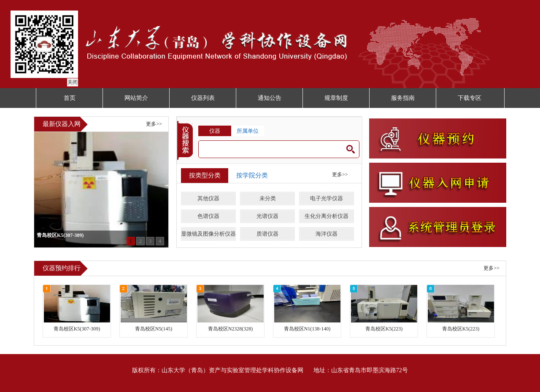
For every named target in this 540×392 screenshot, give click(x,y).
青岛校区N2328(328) (231, 329)
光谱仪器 (267, 216)
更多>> (154, 124)
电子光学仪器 (327, 198)
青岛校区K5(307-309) (77, 329)
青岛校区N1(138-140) (307, 329)
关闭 (71, 81)
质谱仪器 (267, 234)
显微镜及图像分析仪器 (208, 234)
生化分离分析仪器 (327, 216)
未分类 (268, 198)
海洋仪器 (327, 234)
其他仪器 (208, 198)
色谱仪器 (208, 216)
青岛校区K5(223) (384, 329)
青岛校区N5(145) (154, 329)
